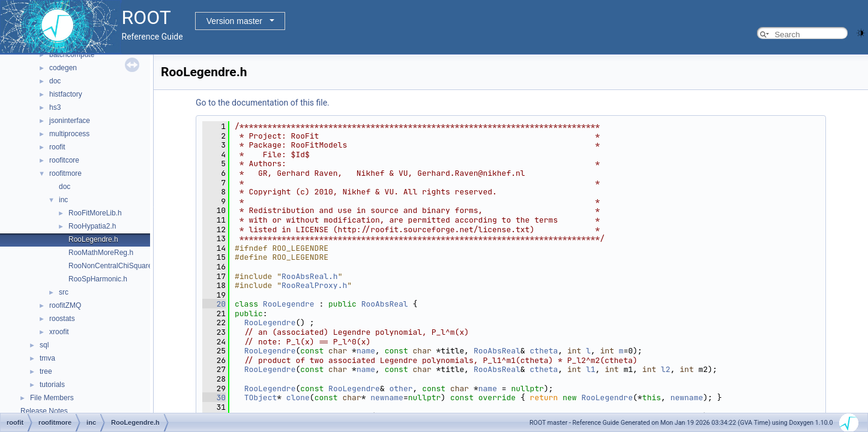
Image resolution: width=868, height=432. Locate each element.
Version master (234, 21)
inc (63, 200)
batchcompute (72, 55)
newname (387, 397)
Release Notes (44, 411)
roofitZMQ (65, 305)
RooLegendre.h (93, 239)
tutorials (52, 385)
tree (46, 371)
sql (44, 345)
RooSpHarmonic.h (98, 279)
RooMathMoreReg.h (101, 253)
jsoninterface (70, 121)
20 (214, 304)
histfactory (66, 94)
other (401, 388)
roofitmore (65, 173)
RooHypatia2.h (92, 226)
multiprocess (69, 134)
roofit (57, 147)
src (64, 292)
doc (55, 81)
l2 (666, 369)
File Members (52, 398)
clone (298, 397)
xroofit (59, 332)
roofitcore (64, 160)
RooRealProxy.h (314, 285)
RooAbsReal (385, 304)
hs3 (55, 107)
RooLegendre (289, 304)
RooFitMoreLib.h (95, 213)
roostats (62, 319)
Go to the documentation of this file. (263, 103)
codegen (63, 68)
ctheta (544, 351)
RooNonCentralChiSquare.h (113, 266)
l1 (591, 369)
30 (214, 397)
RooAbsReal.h (310, 276)
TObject (261, 397)
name (366, 351)
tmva (47, 358)
